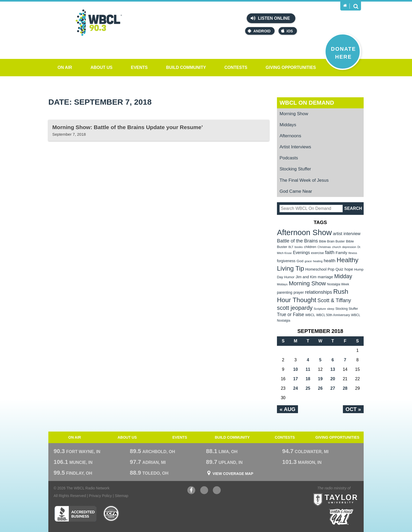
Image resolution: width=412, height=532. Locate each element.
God (300, 261)
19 (320, 379)
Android (259, 31)
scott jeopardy (295, 308)
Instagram (217, 491)
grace (308, 261)
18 (308, 379)
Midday (343, 276)
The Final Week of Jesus (304, 180)
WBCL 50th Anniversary (333, 315)
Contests (236, 67)
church (337, 247)
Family (341, 253)
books (299, 247)
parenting (285, 292)
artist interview (347, 234)
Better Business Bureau (75, 514)
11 (308, 369)
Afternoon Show (304, 232)
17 (296, 379)
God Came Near (296, 191)
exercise (318, 253)
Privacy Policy (100, 496)
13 (333, 369)
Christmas (324, 247)
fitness (353, 253)
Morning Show (294, 114)
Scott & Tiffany (334, 300)
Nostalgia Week (338, 284)
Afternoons (290, 136)
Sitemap (122, 496)
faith (330, 252)
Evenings (302, 253)
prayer (299, 292)
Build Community (186, 67)
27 (333, 388)
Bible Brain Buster (332, 241)
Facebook (191, 491)
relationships (319, 292)
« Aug (287, 409)
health (330, 261)
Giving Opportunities (291, 67)
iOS (287, 31)
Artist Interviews (295, 147)
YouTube (204, 491)
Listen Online (270, 18)
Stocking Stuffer (295, 169)
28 (345, 388)
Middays (288, 125)
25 (308, 388)
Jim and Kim (306, 277)
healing (318, 261)
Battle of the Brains (297, 241)
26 (320, 388)
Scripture (320, 309)
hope (349, 269)
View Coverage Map (233, 474)
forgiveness (286, 261)
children (310, 247)
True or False (290, 315)
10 (296, 369)
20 (333, 379)
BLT (291, 247)
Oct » (353, 409)
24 (296, 388)
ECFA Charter (111, 514)
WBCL (310, 315)
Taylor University (345, 493)
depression (349, 247)
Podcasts (289, 158)
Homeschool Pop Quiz (324, 269)
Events (139, 67)
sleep (331, 309)
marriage (325, 277)
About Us (101, 67)
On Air (65, 67)
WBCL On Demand (307, 103)
